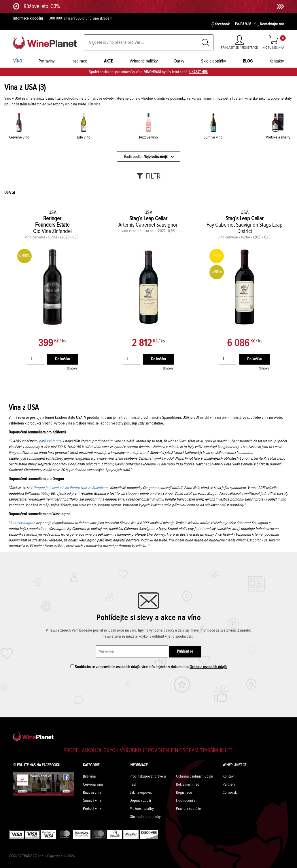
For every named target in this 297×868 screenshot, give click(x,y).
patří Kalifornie (50, 441)
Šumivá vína (92, 801)
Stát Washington (23, 523)
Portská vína (92, 809)
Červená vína (93, 784)
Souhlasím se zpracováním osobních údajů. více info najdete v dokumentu (148, 667)
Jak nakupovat (141, 793)
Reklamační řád (188, 784)
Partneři (229, 784)
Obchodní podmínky (145, 817)
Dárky (179, 61)
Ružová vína (92, 793)
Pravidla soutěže (189, 809)
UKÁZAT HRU (199, 72)
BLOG (248, 61)
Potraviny (47, 61)
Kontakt (229, 776)
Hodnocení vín (187, 801)
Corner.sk (230, 793)
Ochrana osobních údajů (208, 667)
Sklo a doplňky (214, 61)
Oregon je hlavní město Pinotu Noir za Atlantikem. (71, 488)
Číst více (94, 104)
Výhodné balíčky (144, 61)
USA (7, 193)
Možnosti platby (142, 809)
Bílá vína (89, 776)
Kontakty (277, 61)
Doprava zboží (140, 801)
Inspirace (79, 61)
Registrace (184, 793)
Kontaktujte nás (269, 24)
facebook (220, 24)
